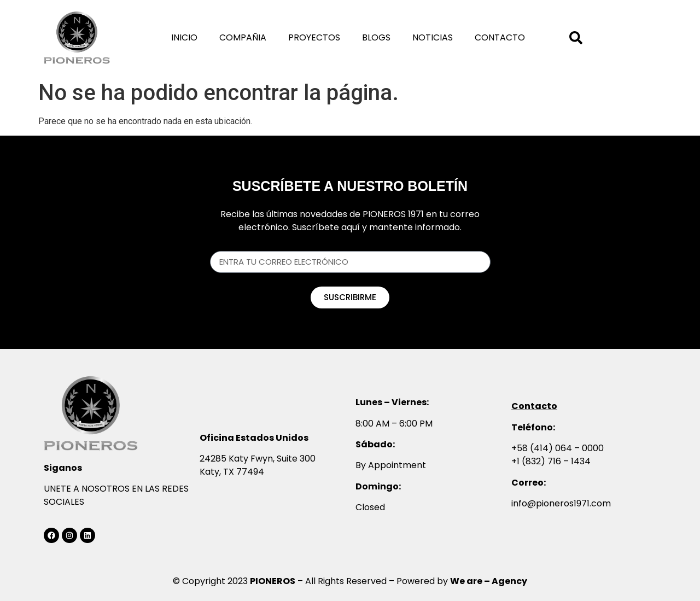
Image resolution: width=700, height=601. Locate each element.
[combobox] (587, 38)
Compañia (243, 37)
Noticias (433, 37)
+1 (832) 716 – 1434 (551, 461)
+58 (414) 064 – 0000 (558, 448)
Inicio (184, 37)
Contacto (500, 37)
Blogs (376, 37)
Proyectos (314, 37)
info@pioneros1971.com (561, 503)
